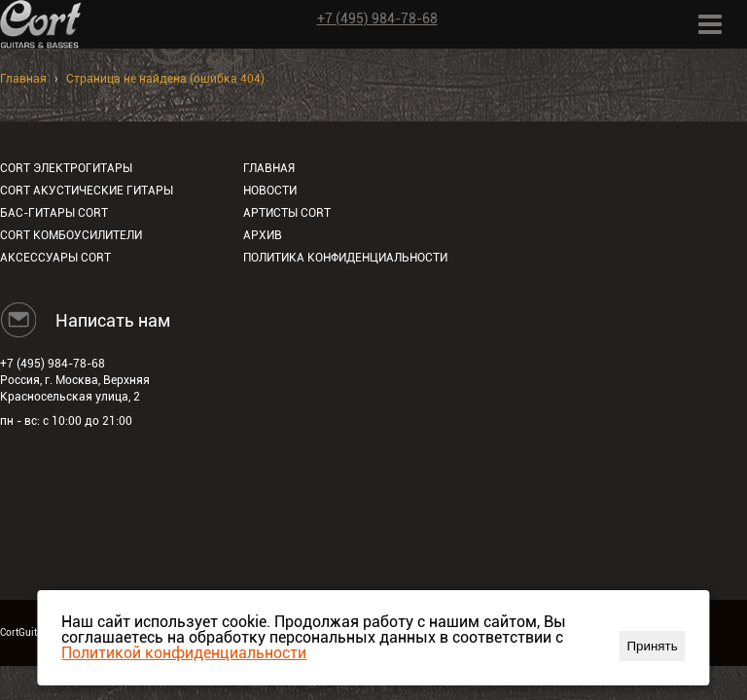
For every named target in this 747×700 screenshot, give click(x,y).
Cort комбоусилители (71, 235)
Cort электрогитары (66, 168)
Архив (263, 235)
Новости (270, 191)
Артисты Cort (287, 213)
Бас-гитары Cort (54, 213)
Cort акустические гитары (87, 191)
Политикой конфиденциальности (184, 653)
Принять (653, 646)
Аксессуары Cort (55, 258)
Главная (23, 79)
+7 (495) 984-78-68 (377, 18)
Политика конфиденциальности (345, 258)
